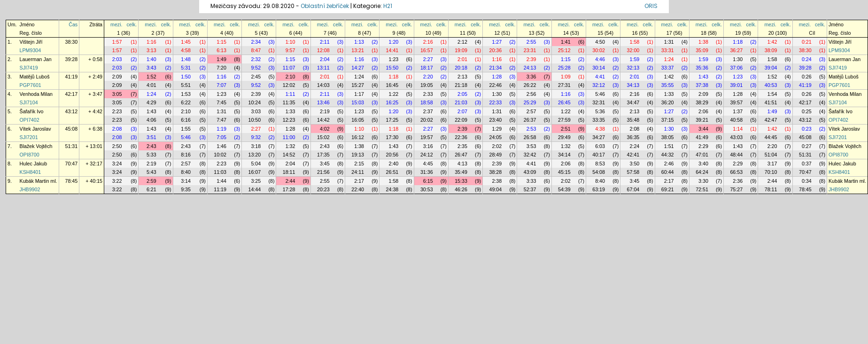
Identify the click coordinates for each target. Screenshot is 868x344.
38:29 (702, 102)
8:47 (256, 50)
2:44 (291, 181)
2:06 (703, 111)
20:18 (461, 68)
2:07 (462, 111)
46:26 (461, 189)
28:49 (495, 155)
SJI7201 (29, 137)
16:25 (392, 102)
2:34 (256, 42)
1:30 (738, 59)
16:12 (358, 137)
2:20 (428, 77)
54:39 (564, 189)
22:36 (461, 137)
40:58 (736, 120)
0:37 (807, 164)
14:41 (392, 50)
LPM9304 (31, 50)
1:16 (151, 42)
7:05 (221, 137)
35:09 (702, 50)
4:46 (600, 59)
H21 (388, 6)
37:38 (702, 85)
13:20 (254, 155)
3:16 (428, 146)
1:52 (151, 77)
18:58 (427, 102)
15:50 (392, 68)
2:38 (497, 181)
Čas (73, 24)
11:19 (220, 189)
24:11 (358, 172)
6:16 (186, 120)
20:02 (427, 120)
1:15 (221, 42)
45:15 (564, 172)
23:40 (495, 120)
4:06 (151, 120)
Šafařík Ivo (32, 111)
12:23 (289, 120)
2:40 (394, 164)
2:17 (359, 181)
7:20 (221, 68)
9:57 (291, 50)
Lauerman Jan (36, 59)
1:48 (186, 59)
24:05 (495, 137)
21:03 (461, 102)
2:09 (117, 77)
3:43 (151, 68)
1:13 (359, 42)
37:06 (736, 68)
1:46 (221, 146)
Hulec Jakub (34, 164)
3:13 (151, 50)
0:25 (807, 111)
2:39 (531, 59)
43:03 (736, 137)
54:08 (599, 172)
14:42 (323, 120)
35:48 (633, 120)
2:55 (531, 42)
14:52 (289, 155)
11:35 (289, 102)
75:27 (736, 189)
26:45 (564, 102)
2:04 (325, 59)
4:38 (600, 129)
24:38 (392, 189)
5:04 (256, 164)
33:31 (668, 50)
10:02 (220, 155)
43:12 (72, 111)
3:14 (186, 181)
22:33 (495, 102)
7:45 (221, 102)
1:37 (738, 111)
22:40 (358, 189)
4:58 (186, 50)
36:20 (668, 102)
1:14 (738, 129)
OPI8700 (30, 155)
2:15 (359, 164)
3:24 (117, 164)
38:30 (72, 42)
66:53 (736, 172)
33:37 (668, 68)
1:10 (291, 42)
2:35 (462, 146)
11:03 (220, 172)
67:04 (633, 189)
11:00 (289, 137)
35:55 (668, 85)
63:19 (599, 189)
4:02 (325, 129)
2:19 (325, 111)
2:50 (117, 146)
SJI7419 (29, 68)
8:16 (186, 155)
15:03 (358, 102)
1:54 (772, 94)
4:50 (600, 42)
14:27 (358, 68)
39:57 (736, 102)
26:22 (530, 85)
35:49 (461, 172)
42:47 (771, 120)
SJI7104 (29, 102)
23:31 (530, 50)
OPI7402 (30, 120)
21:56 (323, 172)
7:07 (221, 85)
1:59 (635, 59)
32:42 (530, 155)
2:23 (117, 111)
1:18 (738, 42)
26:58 (530, 137)
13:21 (358, 50)
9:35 (186, 189)
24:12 (427, 155)
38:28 (495, 172)
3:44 (703, 129)
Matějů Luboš (35, 77)
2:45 (256, 77)
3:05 (117, 94)
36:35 (633, 137)
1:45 (186, 42)
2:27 (428, 59)
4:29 (151, 102)
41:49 (702, 137)
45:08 (72, 129)
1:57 (117, 42)
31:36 (427, 172)
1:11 (291, 94)
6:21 (151, 189)
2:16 (428, 42)
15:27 (358, 85)
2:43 (151, 146)
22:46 (495, 85)
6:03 (600, 146)
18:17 (427, 68)
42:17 (72, 94)
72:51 (702, 189)
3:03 (256, 111)
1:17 (359, 94)
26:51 (392, 172)
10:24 (254, 102)
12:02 (289, 85)
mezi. (116, 24)
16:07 (254, 172)
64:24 (702, 172)
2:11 (325, 42)
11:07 (289, 68)
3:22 (117, 181)
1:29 (497, 129)
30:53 (427, 189)
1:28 (497, 77)
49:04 (495, 189)
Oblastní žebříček (325, 6)
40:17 (599, 155)
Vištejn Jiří (31, 42)
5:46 (600, 94)
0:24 (807, 59)
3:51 (151, 137)
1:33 (669, 94)
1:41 (566, 42)
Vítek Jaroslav (35, 129)
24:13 (530, 68)
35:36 (702, 68)
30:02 (599, 50)
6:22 (186, 102)
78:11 (771, 189)
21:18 (461, 85)
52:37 (530, 189)
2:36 (738, 181)
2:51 (566, 129)
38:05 (668, 137)
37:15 (668, 120)
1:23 (394, 59)
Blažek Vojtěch (36, 146)
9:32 (256, 137)
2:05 (462, 94)
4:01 (151, 85)
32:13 (633, 68)
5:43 (151, 172)
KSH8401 (31, 172)
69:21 (668, 189)
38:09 (771, 50)
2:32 (256, 59)
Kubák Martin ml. (39, 181)
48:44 (736, 155)
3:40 (703, 164)
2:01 (462, 59)
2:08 (117, 129)
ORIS (651, 6)
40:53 (771, 85)
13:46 (323, 102)
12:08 (323, 50)
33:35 (599, 120)
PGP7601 (31, 85)
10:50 (254, 120)
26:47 (461, 155)
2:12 (462, 42)
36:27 (736, 50)
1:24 (669, 59)
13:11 (323, 68)
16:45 (392, 85)
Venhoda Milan (36, 94)
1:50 (186, 77)
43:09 (530, 172)
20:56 (392, 155)
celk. (132, 24)
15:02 (323, 137)
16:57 (427, 50)
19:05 (427, 85)
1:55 (186, 129)
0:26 (807, 77)
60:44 (668, 172)
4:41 (600, 77)
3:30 (703, 181)
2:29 (703, 146)
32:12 (599, 85)
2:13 (462, 77)
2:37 (428, 111)
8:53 (600, 164)
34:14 (564, 155)
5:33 (151, 155)
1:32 (291, 146)
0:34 (807, 181)
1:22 (394, 94)
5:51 (186, 85)
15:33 (461, 181)
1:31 (669, 42)
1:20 (394, 42)
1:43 (703, 77)
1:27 (497, 42)
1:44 (221, 181)
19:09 (461, 50)
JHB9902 (30, 189)
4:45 (428, 164)
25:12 (564, 50)
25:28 (564, 68)
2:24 (635, 146)
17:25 (392, 120)
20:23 (323, 189)
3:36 (531, 77)
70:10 (771, 172)
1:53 (186, 94)
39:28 (72, 59)
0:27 (807, 146)
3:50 (635, 164)
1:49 (221, 59)
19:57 (427, 137)
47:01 (702, 155)
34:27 (599, 137)
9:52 (256, 68)
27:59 (564, 120)
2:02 (497, 146)
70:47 (72, 164)
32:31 (599, 102)
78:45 (72, 181)
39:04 (771, 68)
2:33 (428, 94)
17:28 (289, 189)
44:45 (771, 137)
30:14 (599, 68)
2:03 (117, 59)
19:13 (358, 155)
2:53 (531, 129)
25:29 (530, 102)
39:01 (736, 85)
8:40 (186, 172)
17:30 (392, 137)
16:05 (358, 120)
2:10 (291, 77)
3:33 (531, 181)
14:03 (323, 85)
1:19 (221, 129)
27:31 (564, 85)
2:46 (669, 164)
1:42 (772, 42)
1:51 (669, 146)
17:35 (323, 155)
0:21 (807, 42)
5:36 (600, 111)
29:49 (564, 137)
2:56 (531, 94)
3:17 (772, 164)
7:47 (221, 120)
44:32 (668, 155)
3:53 (531, 146)
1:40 (151, 59)
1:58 (635, 42)
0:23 (807, 129)
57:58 (633, 172)
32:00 (633, 50)
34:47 (633, 102)
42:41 (633, 155)
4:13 (462, 164)
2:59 (151, 181)
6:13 (221, 50)
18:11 (289, 172)
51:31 (72, 146)
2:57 (531, 111)
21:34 (495, 68)
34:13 (633, 85)
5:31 (186, 68)
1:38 (703, 42)
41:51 (771, 102)
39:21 (702, 120)
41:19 (72, 77)
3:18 (256, 146)
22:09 (461, 120)
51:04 (771, 155)
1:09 (566, 77)
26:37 (530, 120)
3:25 (256, 181)
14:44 (254, 189)
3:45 (325, 164)
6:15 (428, 181)
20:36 (495, 50)
